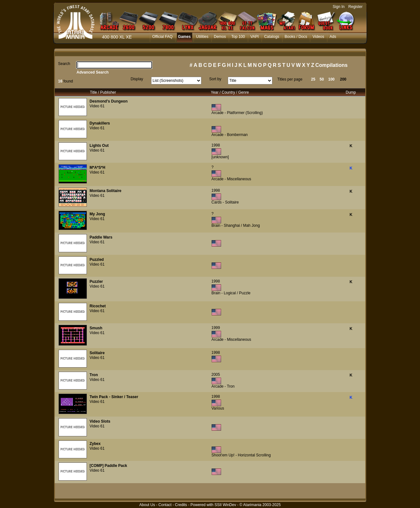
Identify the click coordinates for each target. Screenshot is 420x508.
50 (322, 79)
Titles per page (290, 79)
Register (356, 7)
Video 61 (97, 106)
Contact (165, 505)
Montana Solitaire (106, 191)
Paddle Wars (101, 237)
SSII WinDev (225, 505)
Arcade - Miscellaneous (231, 179)
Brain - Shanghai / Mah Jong (236, 225)
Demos (220, 37)
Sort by (215, 79)
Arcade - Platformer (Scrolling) (237, 113)
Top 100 (238, 37)
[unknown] (220, 157)
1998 (216, 145)
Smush (96, 328)
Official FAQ (163, 37)
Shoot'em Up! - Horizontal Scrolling (241, 455)
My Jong (98, 214)
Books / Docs (296, 37)
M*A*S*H (98, 168)
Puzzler (96, 282)
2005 (216, 375)
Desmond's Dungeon (109, 101)
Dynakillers (100, 123)
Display (137, 79)
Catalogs (272, 37)
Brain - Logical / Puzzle (231, 293)
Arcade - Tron (223, 386)
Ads (333, 37)
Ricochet (98, 306)
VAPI (255, 37)
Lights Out (99, 146)
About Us (147, 505)
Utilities (202, 37)
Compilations (331, 65)
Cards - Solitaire (225, 202)
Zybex (95, 444)
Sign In (339, 7)
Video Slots (100, 421)
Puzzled (97, 260)
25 (313, 79)
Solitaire (97, 353)
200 (343, 79)
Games (184, 37)
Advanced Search (93, 72)
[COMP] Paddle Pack (108, 466)
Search (64, 64)
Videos (318, 37)
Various (218, 408)
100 (332, 79)
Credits (181, 505)
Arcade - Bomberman (230, 135)
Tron (94, 375)
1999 (216, 328)
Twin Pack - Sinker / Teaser (114, 397)
